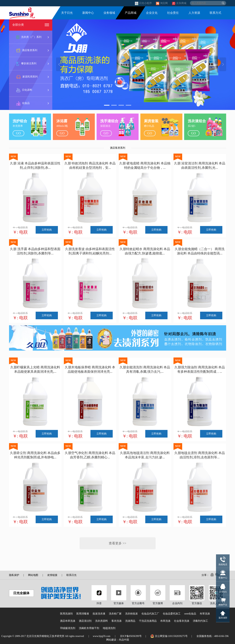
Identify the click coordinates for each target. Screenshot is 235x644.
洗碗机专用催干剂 (89, 628)
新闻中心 (88, 13)
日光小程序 (144, 3)
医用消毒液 (83, 614)
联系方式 (215, 13)
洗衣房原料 (101, 621)
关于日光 (67, 13)
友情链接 (52, 575)
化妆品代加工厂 (150, 614)
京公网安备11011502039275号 (169, 636)
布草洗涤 (205, 614)
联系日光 (71, 575)
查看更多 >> (117, 543)
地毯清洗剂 (109, 628)
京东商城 (179, 3)
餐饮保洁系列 (26, 64)
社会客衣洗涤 (182, 621)
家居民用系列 (27, 77)
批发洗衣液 (99, 614)
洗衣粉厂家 (115, 614)
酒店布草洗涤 (68, 621)
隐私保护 (14, 575)
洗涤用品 (130, 621)
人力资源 (194, 13)
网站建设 (111, 640)
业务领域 (109, 13)
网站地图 (33, 575)
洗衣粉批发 (132, 614)
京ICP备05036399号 (131, 636)
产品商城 (131, 13)
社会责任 (173, 13)
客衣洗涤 (117, 621)
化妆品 (23, 103)
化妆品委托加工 (172, 614)
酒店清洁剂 (85, 621)
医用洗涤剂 (66, 614)
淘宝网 (162, 3)
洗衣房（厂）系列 (29, 37)
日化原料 (24, 90)
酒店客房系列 (27, 50)
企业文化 (152, 13)
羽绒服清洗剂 (68, 628)
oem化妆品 (190, 614)
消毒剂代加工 (200, 621)
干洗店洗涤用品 (148, 621)
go (18, 133)
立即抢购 (47, 230)
